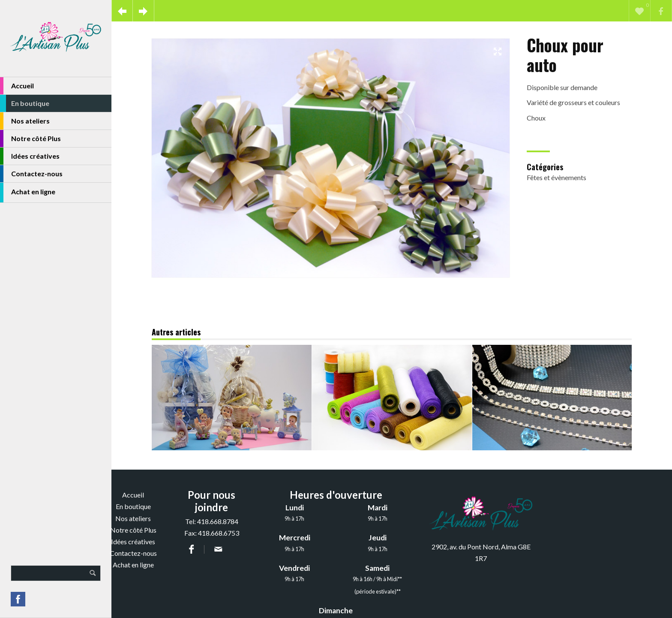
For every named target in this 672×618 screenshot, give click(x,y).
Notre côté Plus (30, 139)
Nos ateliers (25, 121)
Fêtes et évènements (556, 177)
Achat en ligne (28, 193)
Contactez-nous (31, 174)
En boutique (25, 103)
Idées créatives (30, 156)
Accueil (17, 86)
